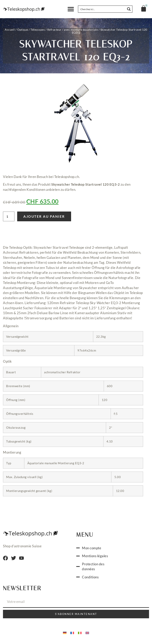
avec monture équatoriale (81, 30)
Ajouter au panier (44, 218)
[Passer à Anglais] (87, 634)
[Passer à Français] (72, 634)
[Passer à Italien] (80, 634)
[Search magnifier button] (129, 9)
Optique (23, 30)
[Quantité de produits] (9, 218)
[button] (71, 9)
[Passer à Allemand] (65, 634)
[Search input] (102, 9)
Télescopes (38, 30)
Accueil (10, 30)
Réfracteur (54, 30)
